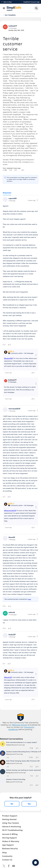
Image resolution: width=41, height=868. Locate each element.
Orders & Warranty (11, 841)
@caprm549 (8, 358)
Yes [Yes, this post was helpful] (29, 804)
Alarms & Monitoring (12, 826)
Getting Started (9, 819)
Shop (4, 852)
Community (7, 856)
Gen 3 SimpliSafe (10, 15)
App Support (8, 845)
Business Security (10, 848)
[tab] (7, 193)
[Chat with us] (36, 863)
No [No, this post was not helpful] (12, 804)
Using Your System (11, 823)
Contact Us (7, 860)
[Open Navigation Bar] (4, 8)
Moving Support (10, 838)
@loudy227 (8, 677)
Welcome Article (19, 725)
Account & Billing (10, 834)
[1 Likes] (17, 170)
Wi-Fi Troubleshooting (12, 830)
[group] (5, 170)
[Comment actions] (37, 200)
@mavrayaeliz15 (10, 510)
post (30, 599)
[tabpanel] (20, 451)
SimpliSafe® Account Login (32, 2)
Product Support (10, 816)
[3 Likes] (38, 757)
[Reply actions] (36, 355)
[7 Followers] (24, 170)
